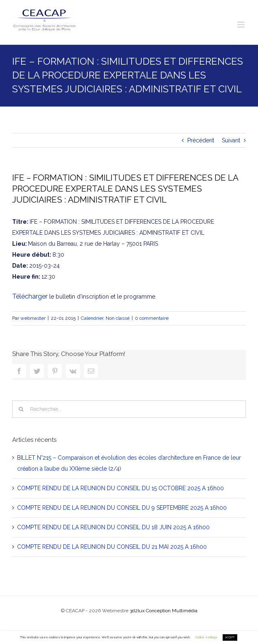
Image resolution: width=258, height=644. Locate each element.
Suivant (231, 140)
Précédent (201, 140)
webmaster (33, 318)
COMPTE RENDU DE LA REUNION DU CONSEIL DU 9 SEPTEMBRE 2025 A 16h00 (122, 508)
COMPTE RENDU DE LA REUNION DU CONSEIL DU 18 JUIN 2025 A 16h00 (113, 527)
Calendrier (92, 318)
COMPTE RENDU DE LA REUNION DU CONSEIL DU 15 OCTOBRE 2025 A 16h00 (120, 488)
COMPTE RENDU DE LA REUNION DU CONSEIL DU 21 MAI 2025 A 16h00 (112, 547)
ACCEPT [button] (230, 637)
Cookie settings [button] (206, 637)
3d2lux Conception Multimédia (164, 611)
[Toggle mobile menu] (242, 25)
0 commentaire (152, 318)
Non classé (118, 318)
